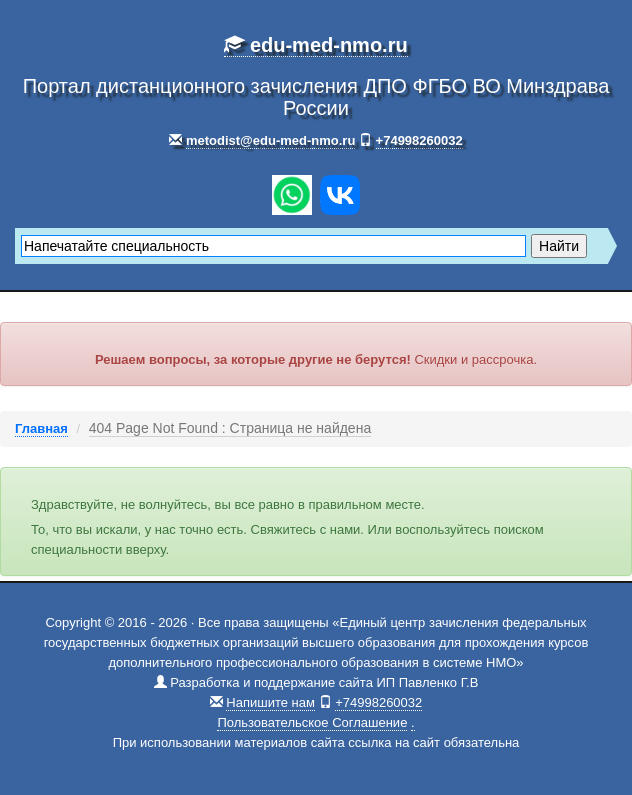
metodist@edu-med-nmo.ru (270, 140)
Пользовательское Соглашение (312, 722)
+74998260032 (419, 140)
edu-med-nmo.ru (315, 45)
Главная (41, 428)
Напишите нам (270, 702)
